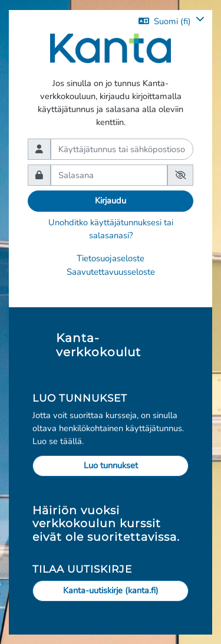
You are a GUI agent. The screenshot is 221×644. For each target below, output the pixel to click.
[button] (171, 21)
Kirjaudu (111, 201)
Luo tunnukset (111, 465)
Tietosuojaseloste (111, 258)
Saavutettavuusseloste (111, 272)
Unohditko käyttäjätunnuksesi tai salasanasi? (111, 229)
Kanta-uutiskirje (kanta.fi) (111, 590)
